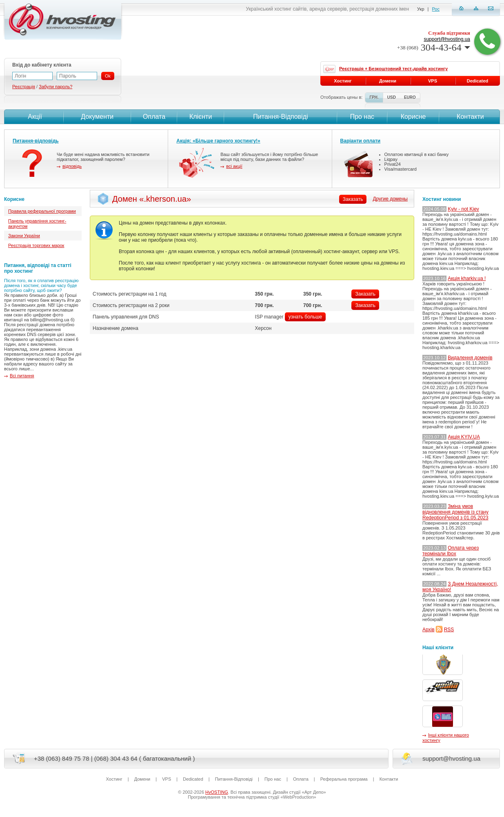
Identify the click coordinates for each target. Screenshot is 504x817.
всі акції (234, 166)
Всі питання (22, 376)
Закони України (24, 236)
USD (392, 97)
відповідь (72, 166)
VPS (433, 81)
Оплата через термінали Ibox (451, 551)
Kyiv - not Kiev (463, 209)
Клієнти (201, 117)
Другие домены (390, 199)
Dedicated (478, 81)
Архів (429, 630)
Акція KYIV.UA (464, 437)
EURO (410, 97)
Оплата (154, 117)
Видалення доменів (470, 358)
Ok (108, 76)
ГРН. (374, 97)
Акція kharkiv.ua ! (467, 278)
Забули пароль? (56, 87)
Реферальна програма (344, 779)
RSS (449, 630)
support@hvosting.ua (447, 39)
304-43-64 (434, 47)
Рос (436, 9)
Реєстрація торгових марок (36, 245)
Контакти (470, 117)
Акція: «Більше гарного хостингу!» (218, 141)
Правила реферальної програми (42, 211)
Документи (97, 117)
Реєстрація (24, 87)
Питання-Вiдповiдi (280, 117)
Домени (388, 81)
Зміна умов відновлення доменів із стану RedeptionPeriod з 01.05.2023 (455, 512)
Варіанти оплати (361, 141)
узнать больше (305, 317)
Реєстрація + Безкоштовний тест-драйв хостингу (393, 69)
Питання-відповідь (36, 141)
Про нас (362, 117)
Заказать (365, 294)
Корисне (413, 117)
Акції (34, 117)
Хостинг (343, 81)
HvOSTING (217, 792)
